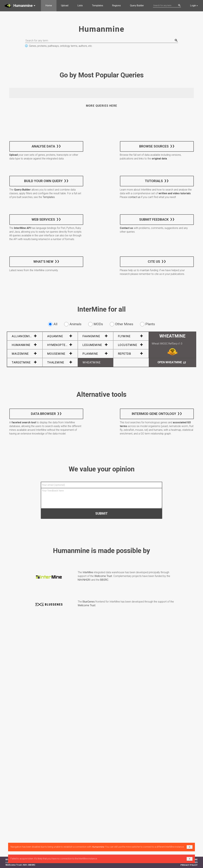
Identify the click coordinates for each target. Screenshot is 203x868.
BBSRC (104, 580)
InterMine (88, 572)
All (53, 324)
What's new (43, 261)
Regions (116, 6)
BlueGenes (89, 602)
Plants (147, 324)
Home (49, 6)
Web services (43, 219)
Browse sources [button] (154, 146)
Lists (80, 6)
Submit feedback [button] (154, 219)
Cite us (154, 261)
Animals (73, 324)
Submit (101, 513)
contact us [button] (134, 197)
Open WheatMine (172, 362)
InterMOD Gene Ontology (154, 414)
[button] (20, 6)
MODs (96, 324)
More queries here (102, 106)
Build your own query (43, 181)
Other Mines (121, 324)
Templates (98, 6)
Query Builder (137, 6)
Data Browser (43, 414)
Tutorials (154, 181)
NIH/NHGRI (84, 580)
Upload (65, 6)
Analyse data (43, 146)
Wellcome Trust (103, 576)
